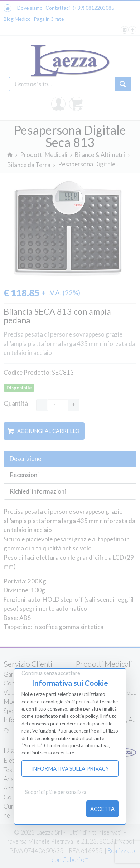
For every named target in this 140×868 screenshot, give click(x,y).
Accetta (102, 809)
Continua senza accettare (51, 673)
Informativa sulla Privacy (70, 768)
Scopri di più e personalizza (56, 792)
